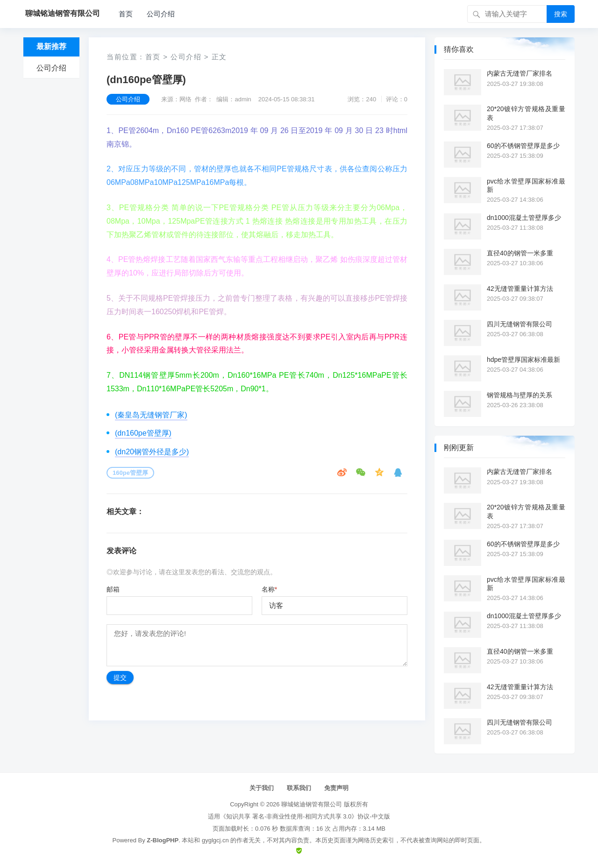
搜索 (561, 14)
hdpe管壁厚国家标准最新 (523, 360)
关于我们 (262, 788)
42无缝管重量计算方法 (520, 289)
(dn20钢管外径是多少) (152, 452)
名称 (269, 589)
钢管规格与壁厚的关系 (520, 395)
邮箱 (113, 589)
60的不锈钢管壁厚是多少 (523, 146)
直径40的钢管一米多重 (520, 253)
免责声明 (336, 788)
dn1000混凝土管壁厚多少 (524, 218)
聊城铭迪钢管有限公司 (312, 804)
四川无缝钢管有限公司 (520, 324)
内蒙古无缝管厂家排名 (520, 73)
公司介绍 (161, 14)
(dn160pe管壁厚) (143, 433)
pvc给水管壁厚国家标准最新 (526, 185)
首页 (126, 14)
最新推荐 (51, 46)
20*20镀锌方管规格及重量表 (526, 113)
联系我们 (299, 788)
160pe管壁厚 (130, 473)
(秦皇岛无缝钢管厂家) (151, 415)
